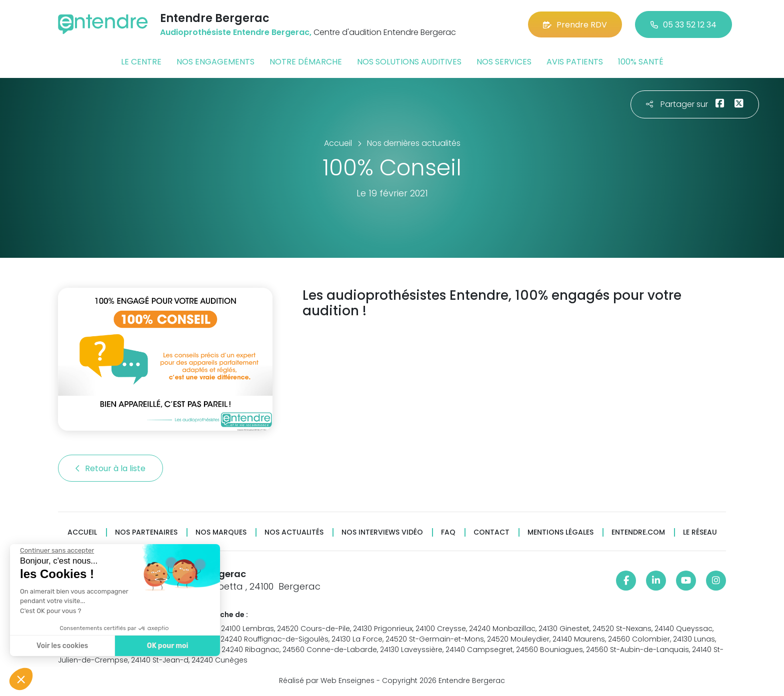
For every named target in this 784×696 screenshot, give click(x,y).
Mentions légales (560, 532)
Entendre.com (638, 532)
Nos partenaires (146, 532)
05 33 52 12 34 (683, 25)
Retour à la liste (110, 468)
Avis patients (575, 62)
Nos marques (221, 532)
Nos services (504, 62)
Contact (491, 532)
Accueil (82, 532)
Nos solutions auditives (409, 62)
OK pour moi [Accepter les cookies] (168, 646)
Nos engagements (215, 62)
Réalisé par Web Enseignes (327, 681)
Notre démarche (306, 62)
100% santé (641, 62)
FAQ (448, 532)
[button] (21, 679)
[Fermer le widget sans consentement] (57, 551)
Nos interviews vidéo (382, 532)
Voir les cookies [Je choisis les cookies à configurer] (62, 646)
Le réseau (700, 532)
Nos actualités (294, 532)
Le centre (141, 62)
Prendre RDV (575, 25)
